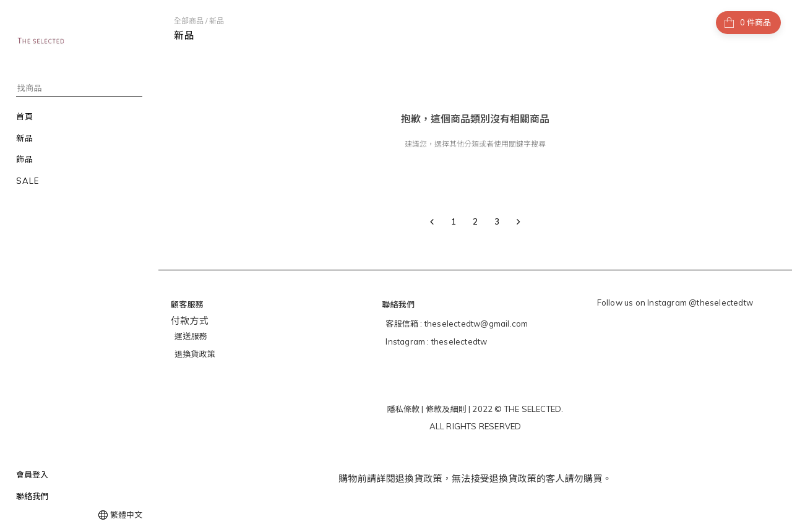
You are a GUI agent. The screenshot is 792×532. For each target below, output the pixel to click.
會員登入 (32, 474)
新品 (217, 21)
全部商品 (189, 21)
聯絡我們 (32, 496)
